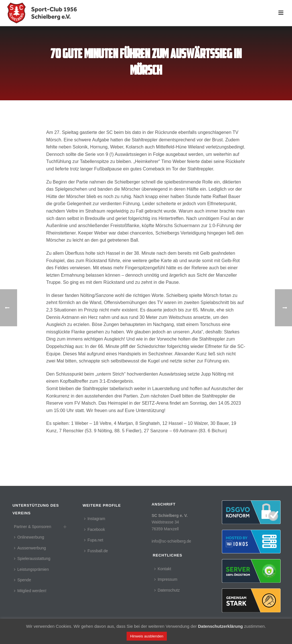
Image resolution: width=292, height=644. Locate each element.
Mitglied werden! (30, 591)
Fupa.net (94, 540)
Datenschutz (167, 590)
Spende (23, 580)
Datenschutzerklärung (220, 626)
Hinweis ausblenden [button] (147, 636)
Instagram (95, 519)
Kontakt (163, 569)
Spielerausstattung (32, 559)
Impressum (166, 579)
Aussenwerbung (30, 548)
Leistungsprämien (32, 569)
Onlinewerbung (29, 537)
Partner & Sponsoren (33, 527)
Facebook (95, 529)
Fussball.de (96, 551)
